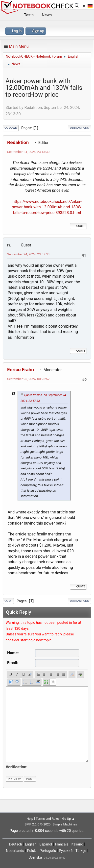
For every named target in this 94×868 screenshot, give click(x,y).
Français (62, 844)
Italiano (77, 844)
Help (30, 819)
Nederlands (15, 851)
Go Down (11, 128)
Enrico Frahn (21, 370)
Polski (32, 851)
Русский (66, 851)
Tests (29, 15)
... (88, 15)
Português (48, 851)
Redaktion (18, 142)
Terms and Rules (48, 819)
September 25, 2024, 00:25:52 (28, 379)
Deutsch (15, 844)
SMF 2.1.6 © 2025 (37, 824)
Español (46, 844)
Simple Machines (65, 824)
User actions (79, 128)
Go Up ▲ (68, 819)
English (31, 844)
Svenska (35, 857)
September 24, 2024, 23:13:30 (28, 152)
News (47, 15)
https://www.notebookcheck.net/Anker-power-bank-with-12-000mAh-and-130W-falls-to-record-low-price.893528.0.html (47, 207)
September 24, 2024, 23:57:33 (28, 254)
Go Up (8, 601)
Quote (78, 226)
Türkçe (81, 851)
